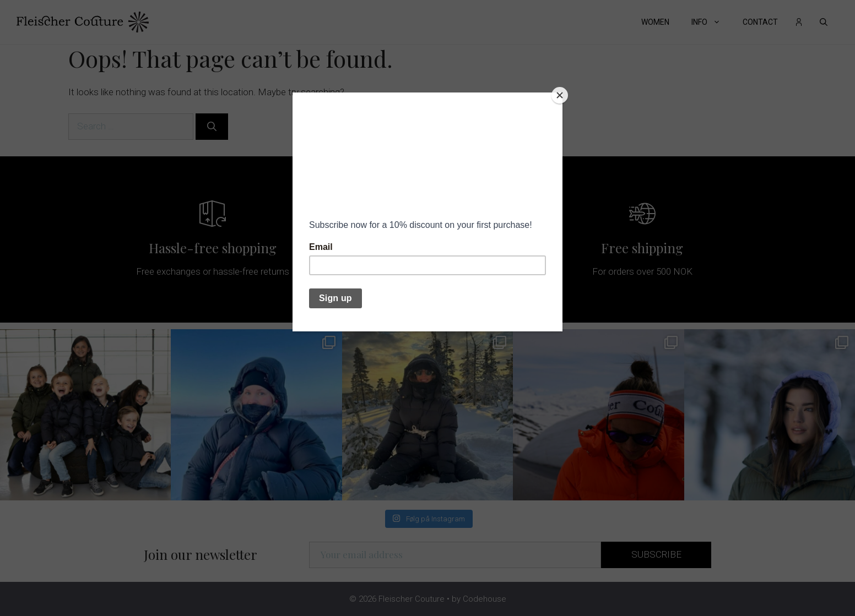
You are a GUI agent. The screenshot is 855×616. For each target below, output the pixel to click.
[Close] (560, 95)
